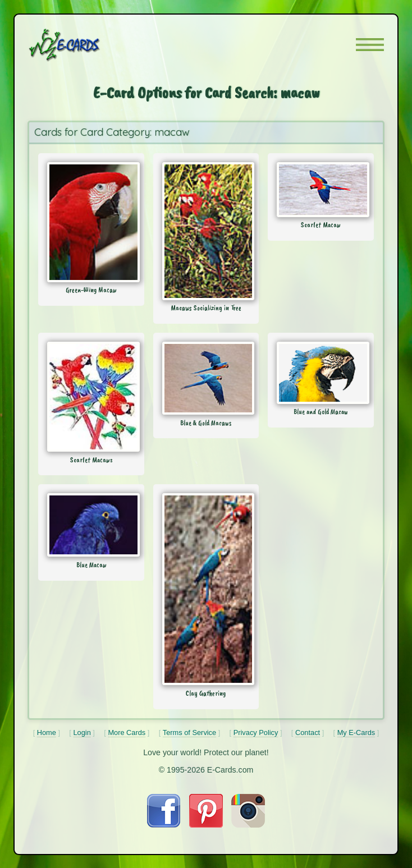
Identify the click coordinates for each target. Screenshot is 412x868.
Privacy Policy (256, 732)
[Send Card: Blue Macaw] (91, 525)
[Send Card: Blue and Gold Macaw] (321, 373)
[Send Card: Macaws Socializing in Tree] (206, 231)
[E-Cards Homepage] (84, 45)
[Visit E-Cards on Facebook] (164, 825)
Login (82, 732)
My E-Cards (356, 732)
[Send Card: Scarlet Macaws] (91, 397)
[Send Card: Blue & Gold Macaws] (206, 378)
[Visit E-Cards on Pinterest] (206, 825)
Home (47, 732)
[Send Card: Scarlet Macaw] (321, 189)
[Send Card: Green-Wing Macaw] (91, 222)
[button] (370, 45)
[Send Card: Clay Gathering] (206, 589)
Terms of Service (189, 732)
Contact (308, 732)
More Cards (127, 732)
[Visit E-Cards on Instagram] (248, 825)
